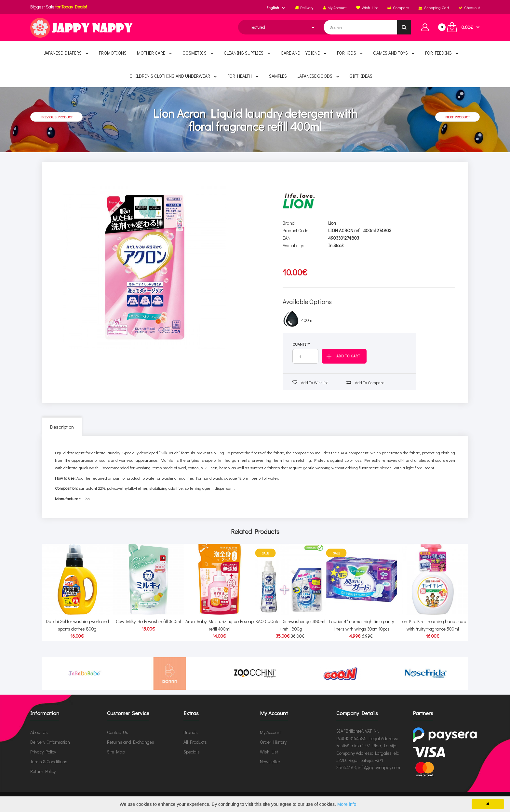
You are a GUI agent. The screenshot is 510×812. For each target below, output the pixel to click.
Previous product (56, 117)
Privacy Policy (43, 752)
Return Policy (43, 771)
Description (62, 427)
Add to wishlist (310, 382)
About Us (39, 732)
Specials (192, 752)
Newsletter (270, 761)
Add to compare (365, 382)
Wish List (269, 752)
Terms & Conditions (49, 761)
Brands (191, 732)
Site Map (116, 752)
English (273, 7)
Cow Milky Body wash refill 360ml (148, 615)
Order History (273, 742)
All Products (195, 742)
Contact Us (118, 732)
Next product (457, 117)
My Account (271, 732)
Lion (332, 223)
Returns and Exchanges (131, 742)
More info (347, 804)
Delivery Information (50, 742)
